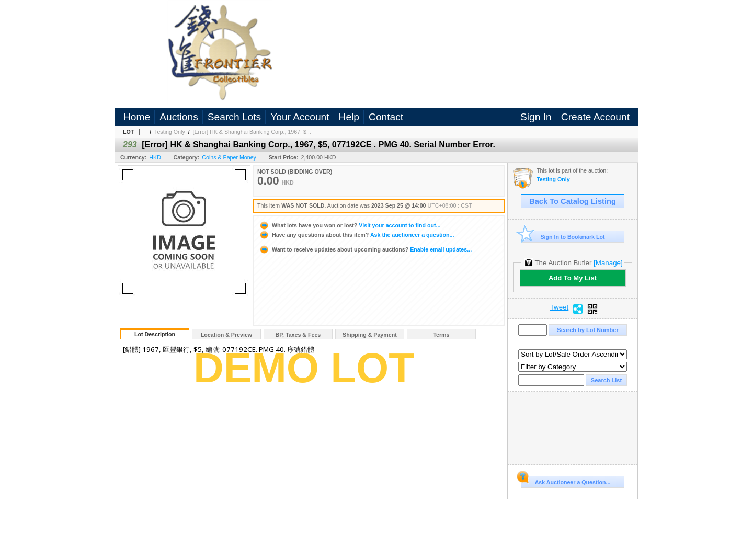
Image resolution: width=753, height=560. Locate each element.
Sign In (536, 117)
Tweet (560, 307)
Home (137, 117)
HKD (155, 157)
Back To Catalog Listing (573, 201)
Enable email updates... (365, 249)
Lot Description (155, 334)
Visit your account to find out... (350, 225)
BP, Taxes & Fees (298, 335)
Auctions (179, 117)
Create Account (595, 117)
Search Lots (234, 117)
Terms (441, 335)
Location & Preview (226, 335)
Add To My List (573, 278)
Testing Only (170, 132)
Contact (386, 117)
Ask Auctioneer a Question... (566, 481)
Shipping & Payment (370, 335)
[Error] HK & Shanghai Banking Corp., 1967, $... (252, 132)
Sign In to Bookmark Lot (563, 237)
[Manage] (608, 263)
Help (349, 117)
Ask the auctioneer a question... (356, 235)
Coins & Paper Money (229, 157)
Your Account (300, 117)
